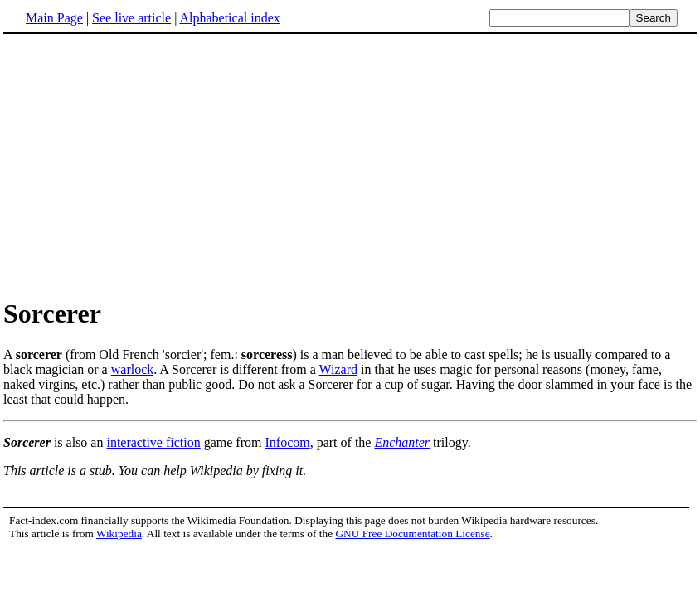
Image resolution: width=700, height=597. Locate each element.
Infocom (287, 442)
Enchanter (402, 442)
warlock (133, 369)
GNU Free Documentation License (412, 534)
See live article (131, 18)
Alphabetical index (229, 18)
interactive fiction (153, 442)
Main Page (54, 18)
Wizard (338, 369)
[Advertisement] (350, 165)
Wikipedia (119, 534)
